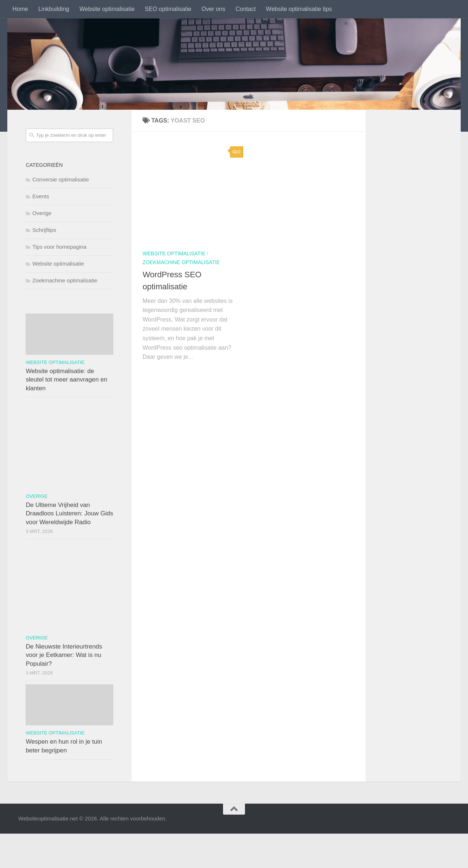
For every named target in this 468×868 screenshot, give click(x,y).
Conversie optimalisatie (61, 179)
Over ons (213, 9)
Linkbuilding (54, 9)
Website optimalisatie (107, 9)
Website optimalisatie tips (299, 9)
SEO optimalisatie (168, 9)
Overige (42, 213)
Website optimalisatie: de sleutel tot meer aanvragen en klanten (66, 380)
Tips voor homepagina (59, 247)
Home (20, 9)
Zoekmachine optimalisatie (181, 262)
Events (41, 196)
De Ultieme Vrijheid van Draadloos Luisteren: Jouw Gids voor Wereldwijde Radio (69, 514)
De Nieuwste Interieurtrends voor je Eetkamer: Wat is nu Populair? (64, 655)
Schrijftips (44, 230)
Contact (246, 9)
